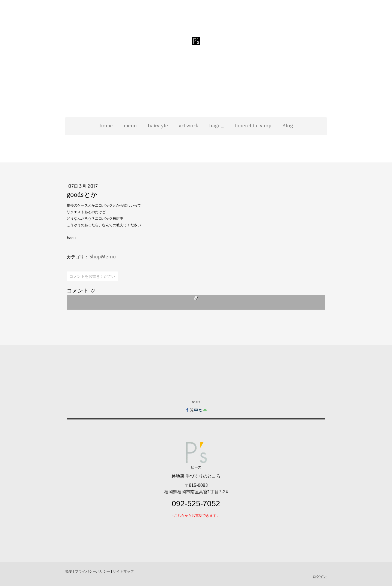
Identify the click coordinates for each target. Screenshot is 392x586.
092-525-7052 (196, 504)
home (106, 126)
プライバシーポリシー (93, 571)
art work (189, 126)
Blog (288, 126)
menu (130, 126)
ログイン (320, 576)
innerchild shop (253, 126)
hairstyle (158, 126)
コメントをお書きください (92, 276)
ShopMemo (103, 257)
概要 (69, 571)
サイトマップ (123, 571)
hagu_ (217, 126)
